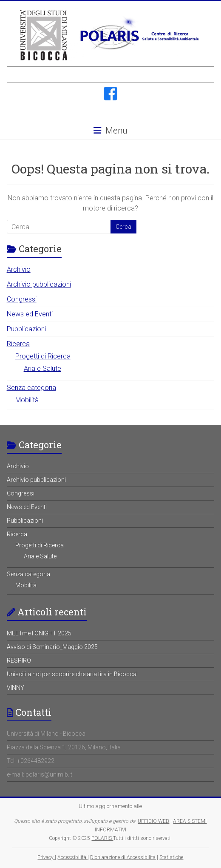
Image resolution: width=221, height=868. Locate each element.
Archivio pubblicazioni (39, 284)
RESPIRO (19, 660)
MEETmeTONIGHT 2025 (39, 633)
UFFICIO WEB (153, 821)
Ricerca (18, 344)
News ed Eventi (30, 314)
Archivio (19, 269)
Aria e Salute (42, 369)
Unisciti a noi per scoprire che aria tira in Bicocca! (72, 674)
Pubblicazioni (26, 329)
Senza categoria (31, 388)
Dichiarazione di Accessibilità (123, 857)
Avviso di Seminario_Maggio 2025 (52, 647)
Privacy (46, 857)
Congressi (22, 299)
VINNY (16, 688)
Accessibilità (72, 857)
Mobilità (27, 400)
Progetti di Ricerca (43, 356)
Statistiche (171, 857)
